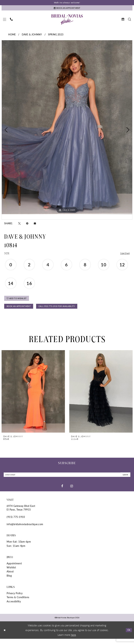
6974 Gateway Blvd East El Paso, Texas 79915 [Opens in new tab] (21, 513)
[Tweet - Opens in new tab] (19, 225)
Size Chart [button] (124, 255)
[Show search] (130, 21)
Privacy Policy (15, 598)
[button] (5, 21)
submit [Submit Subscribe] (124, 479)
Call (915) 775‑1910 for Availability (67, 310)
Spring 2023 (56, 36)
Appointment (14, 568)
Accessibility (14, 606)
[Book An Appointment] (67, 9)
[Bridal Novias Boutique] (67, 21)
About (10, 577)
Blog (9, 581)
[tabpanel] (67, 129)
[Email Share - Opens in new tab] (35, 225)
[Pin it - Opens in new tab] (27, 225)
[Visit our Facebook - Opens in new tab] (62, 491)
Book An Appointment (21, 310)
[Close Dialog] (5, 635)
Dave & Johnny (32, 36)
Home (12, 36)
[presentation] (33, 396)
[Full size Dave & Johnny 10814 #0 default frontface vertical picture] (67, 129)
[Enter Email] (67, 479)
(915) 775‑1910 (16, 522)
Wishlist (11, 573)
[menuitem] (5, 21)
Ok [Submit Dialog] (128, 635)
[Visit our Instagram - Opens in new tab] (72, 491)
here (73, 640)
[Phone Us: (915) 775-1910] (11, 21)
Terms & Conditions (18, 602)
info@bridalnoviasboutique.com (25, 529)
